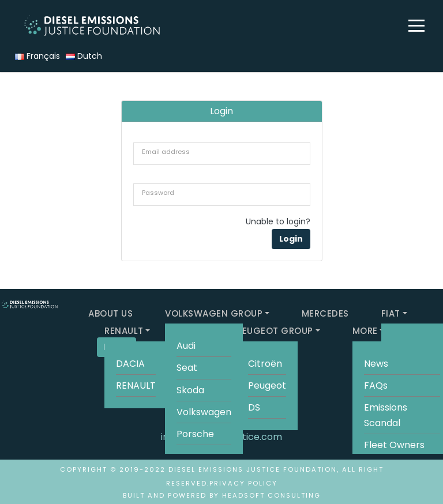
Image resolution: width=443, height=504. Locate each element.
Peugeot (267, 385)
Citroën (265, 364)
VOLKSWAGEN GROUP (214, 313)
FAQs (376, 385)
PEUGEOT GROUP (275, 331)
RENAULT (124, 331)
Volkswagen (204, 412)
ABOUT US (110, 313)
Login (291, 239)
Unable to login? (278, 221)
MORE (365, 331)
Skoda (190, 390)
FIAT (391, 313)
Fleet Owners (394, 445)
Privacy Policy (243, 483)
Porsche (195, 434)
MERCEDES (325, 313)
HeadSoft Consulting (271, 495)
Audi (186, 346)
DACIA (130, 364)
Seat (187, 368)
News (376, 364)
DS (254, 407)
